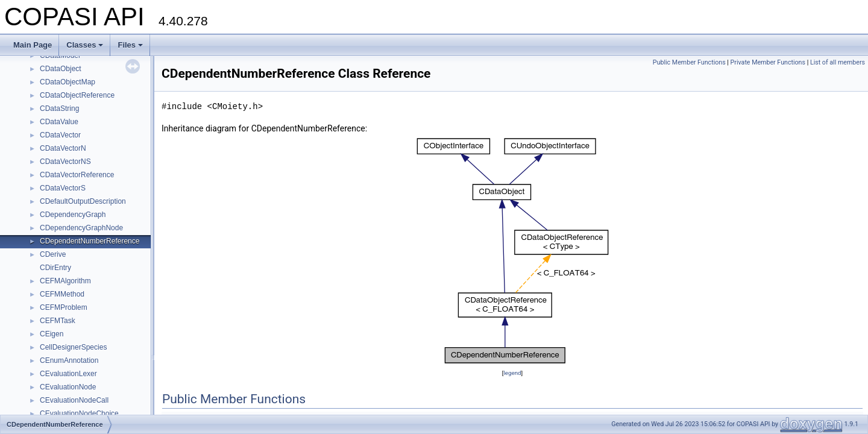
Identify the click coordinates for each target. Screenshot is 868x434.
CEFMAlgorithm (65, 281)
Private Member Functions (768, 62)
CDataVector (60, 135)
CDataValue (59, 122)
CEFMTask (58, 321)
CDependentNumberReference (90, 241)
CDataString (59, 108)
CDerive (53, 254)
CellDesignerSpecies (73, 347)
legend (512, 373)
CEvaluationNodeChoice (79, 414)
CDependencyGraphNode (81, 228)
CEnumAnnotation (69, 360)
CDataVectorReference (77, 175)
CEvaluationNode (68, 387)
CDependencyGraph (73, 215)
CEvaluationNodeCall (74, 400)
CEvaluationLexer (68, 374)
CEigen (52, 334)
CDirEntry (55, 268)
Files (130, 45)
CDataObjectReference (77, 95)
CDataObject (61, 69)
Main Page (33, 45)
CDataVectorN (63, 148)
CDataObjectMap (68, 82)
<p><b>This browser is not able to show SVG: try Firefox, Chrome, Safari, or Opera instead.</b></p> (513, 251)
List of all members (838, 62)
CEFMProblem (64, 307)
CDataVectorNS (65, 162)
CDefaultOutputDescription (83, 201)
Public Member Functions (689, 62)
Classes (85, 45)
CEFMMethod (62, 294)
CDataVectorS (63, 188)
